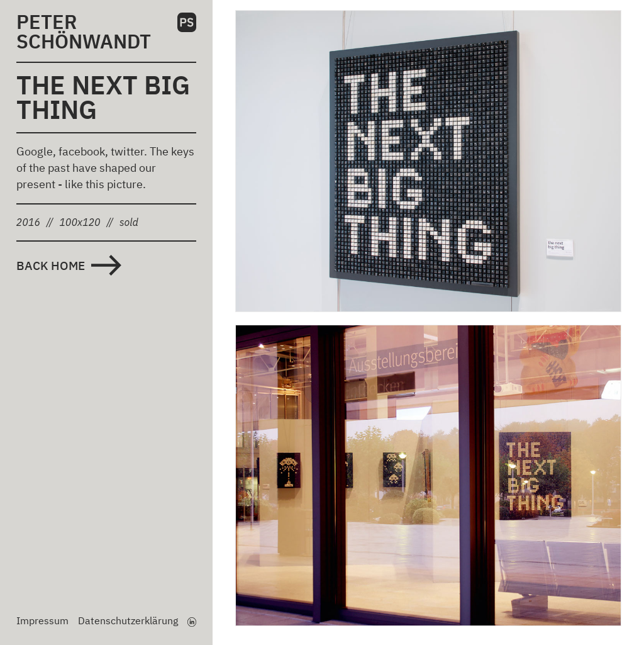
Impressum (42, 620)
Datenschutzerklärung (128, 620)
